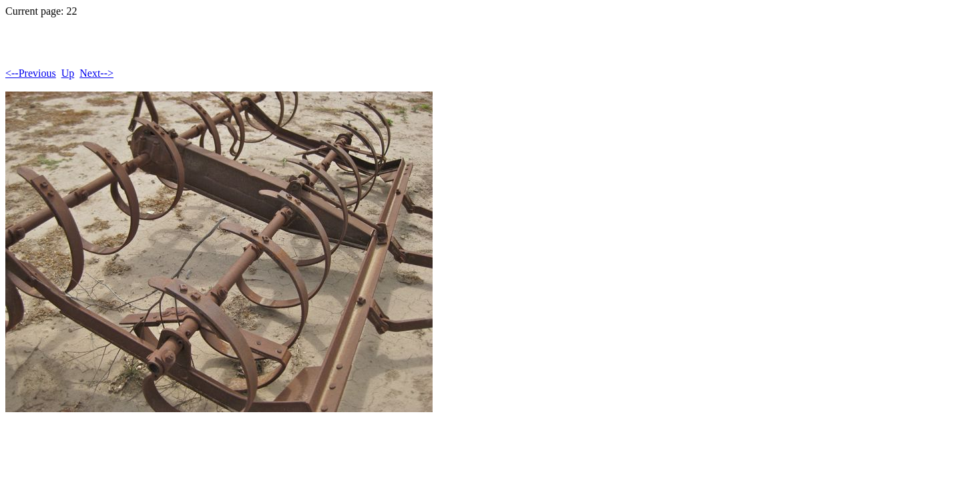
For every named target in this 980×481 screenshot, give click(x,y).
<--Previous (31, 73)
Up (68, 73)
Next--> (96, 73)
